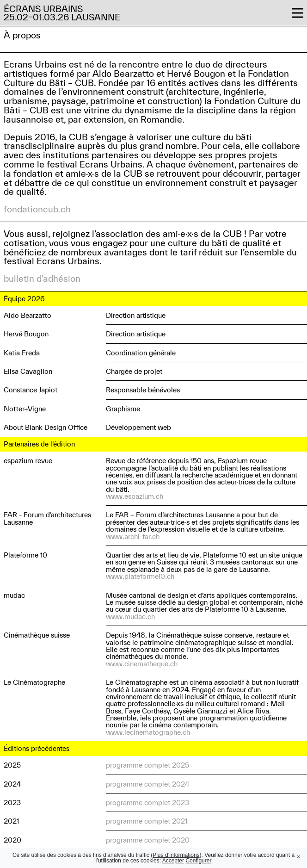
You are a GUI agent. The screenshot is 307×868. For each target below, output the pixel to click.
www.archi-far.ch (133, 536)
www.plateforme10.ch (140, 576)
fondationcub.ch (37, 209)
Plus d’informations (176, 855)
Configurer (198, 861)
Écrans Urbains (43, 9)
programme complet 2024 (147, 784)
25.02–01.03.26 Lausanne (62, 17)
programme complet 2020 (148, 840)
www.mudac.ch (130, 617)
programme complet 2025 (147, 765)
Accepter (173, 861)
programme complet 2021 (147, 821)
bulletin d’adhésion (42, 279)
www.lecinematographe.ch (148, 732)
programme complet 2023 (147, 803)
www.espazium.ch (135, 496)
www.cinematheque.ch (142, 664)
